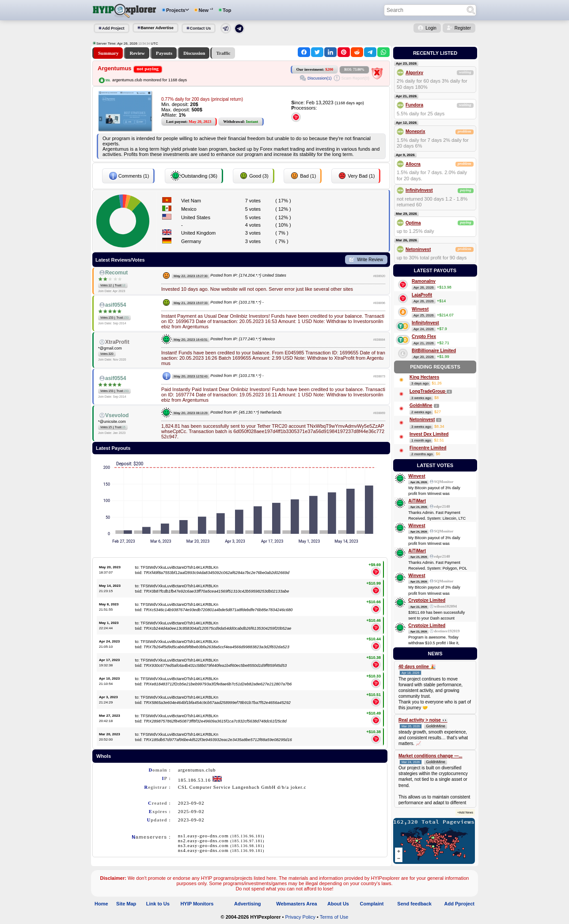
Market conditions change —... (430, 756)
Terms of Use (334, 917)
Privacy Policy (300, 917)
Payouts (164, 53)
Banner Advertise (157, 28)
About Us (338, 904)
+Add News (465, 812)
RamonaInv (424, 281)
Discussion (194, 53)
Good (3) (253, 176)
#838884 (379, 340)
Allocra (413, 164)
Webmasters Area (296, 904)
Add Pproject (459, 904)
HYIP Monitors (197, 904)
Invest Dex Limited (429, 434)
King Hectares (424, 377)
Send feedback (414, 904)
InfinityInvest (419, 190)
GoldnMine (421, 405)
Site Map (126, 904)
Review (137, 53)
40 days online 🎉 (417, 667)
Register (463, 28)
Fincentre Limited (428, 448)
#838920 (379, 276)
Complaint (372, 904)
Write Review (370, 260)
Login (431, 28)
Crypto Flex (424, 337)
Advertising (248, 904)
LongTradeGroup (428, 391)
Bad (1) (303, 176)
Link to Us (158, 904)
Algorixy (414, 73)
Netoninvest (418, 249)
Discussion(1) (320, 78)
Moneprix (415, 131)
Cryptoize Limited (427, 600)
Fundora (414, 105)
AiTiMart (417, 501)
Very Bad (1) (356, 176)
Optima (413, 223)
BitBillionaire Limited (434, 351)
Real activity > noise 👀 (423, 720)
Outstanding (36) (194, 176)
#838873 (379, 376)
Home (101, 904)
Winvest (420, 309)
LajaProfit (422, 295)
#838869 (379, 413)
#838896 (379, 303)
